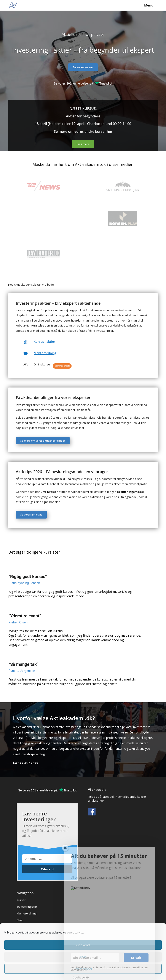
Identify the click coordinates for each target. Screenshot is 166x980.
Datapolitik (24, 954)
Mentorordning (45, 353)
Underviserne (26, 934)
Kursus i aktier (44, 342)
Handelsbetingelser (30, 947)
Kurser (21, 900)
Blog (19, 920)
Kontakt (22, 940)
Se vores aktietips (31, 515)
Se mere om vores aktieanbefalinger (43, 441)
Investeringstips (27, 907)
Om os (21, 927)
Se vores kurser (83, 67)
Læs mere (83, 144)
